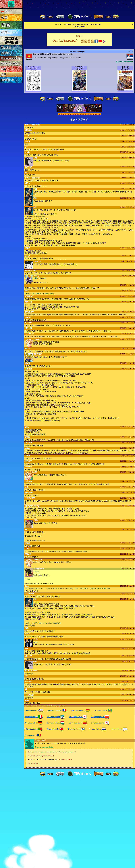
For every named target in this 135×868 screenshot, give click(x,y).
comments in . (34, 799)
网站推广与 (7, 80)
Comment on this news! (125, 150)
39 (86, 129)
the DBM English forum (65, 848)
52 (89, 129)
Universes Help (10, 63)
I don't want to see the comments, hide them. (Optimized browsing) (79, 203)
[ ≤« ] (50, 17)
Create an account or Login (44, 835)
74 (92, 129)
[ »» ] (116, 17)
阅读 (6, 25)
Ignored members (33, 852)
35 (82, 129)
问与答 (5, 53)
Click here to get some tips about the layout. (41, 844)
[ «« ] (43, 17)
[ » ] (99, 17)
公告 (5, 17)
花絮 (4, 69)
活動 (4, 74)
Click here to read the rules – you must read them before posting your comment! (52, 840)
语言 (5, 11)
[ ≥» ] (109, 17)
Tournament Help (11, 58)
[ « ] (60, 17)
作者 (5, 32)
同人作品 (6, 48)
